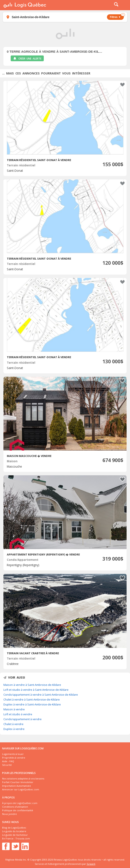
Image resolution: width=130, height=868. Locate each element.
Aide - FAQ (8, 761)
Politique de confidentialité (18, 810)
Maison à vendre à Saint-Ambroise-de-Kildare (32, 685)
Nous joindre (9, 814)
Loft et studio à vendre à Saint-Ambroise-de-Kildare (36, 690)
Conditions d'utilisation (15, 807)
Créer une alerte (27, 59)
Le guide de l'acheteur (15, 835)
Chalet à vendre (13, 724)
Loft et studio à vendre (18, 714)
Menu (124, 5)
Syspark (91, 864)
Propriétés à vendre (14, 758)
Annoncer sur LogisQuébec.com (21, 789)
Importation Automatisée (17, 786)
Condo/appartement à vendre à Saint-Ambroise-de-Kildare (41, 695)
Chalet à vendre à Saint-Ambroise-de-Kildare (32, 699)
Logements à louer (13, 754)
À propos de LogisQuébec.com (20, 803)
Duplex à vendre (14, 729)
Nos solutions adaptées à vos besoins (23, 779)
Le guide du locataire (14, 831)
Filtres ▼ (117, 16)
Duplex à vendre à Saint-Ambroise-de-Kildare (32, 704)
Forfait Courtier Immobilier (18, 782)
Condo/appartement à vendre (23, 719)
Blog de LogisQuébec (14, 828)
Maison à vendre (14, 709)
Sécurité (7, 765)
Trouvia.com (23, 838)
